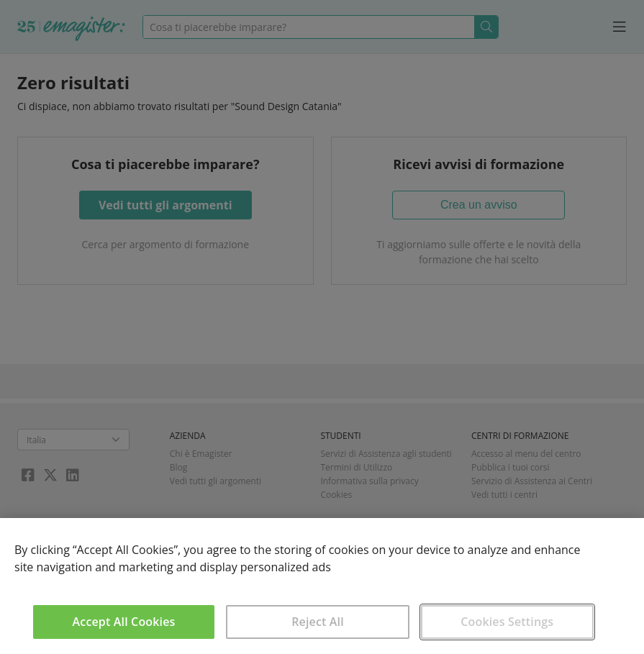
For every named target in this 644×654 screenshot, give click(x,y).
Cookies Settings (507, 622)
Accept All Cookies (124, 622)
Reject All (318, 622)
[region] (322, 586)
